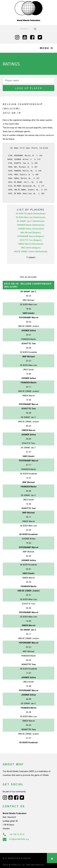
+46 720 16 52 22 (14, 834)
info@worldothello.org (16, 839)
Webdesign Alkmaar (19, 858)
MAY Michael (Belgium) (31, 233)
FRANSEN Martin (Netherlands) (31, 225)
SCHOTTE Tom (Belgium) (31, 240)
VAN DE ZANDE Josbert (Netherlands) (31, 252)
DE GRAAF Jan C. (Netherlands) (31, 221)
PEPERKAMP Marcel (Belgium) (31, 236)
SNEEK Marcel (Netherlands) (31, 244)
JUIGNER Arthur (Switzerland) (31, 229)
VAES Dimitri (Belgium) (31, 248)
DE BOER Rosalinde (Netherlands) (31, 214)
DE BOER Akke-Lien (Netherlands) (31, 217)
